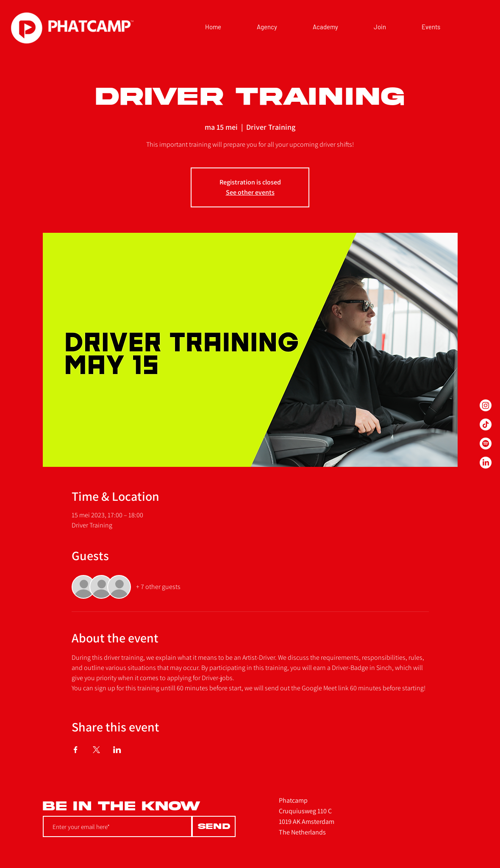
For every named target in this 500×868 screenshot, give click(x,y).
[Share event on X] (96, 750)
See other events (250, 192)
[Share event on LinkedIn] (117, 750)
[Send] (214, 826)
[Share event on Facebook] (76, 750)
